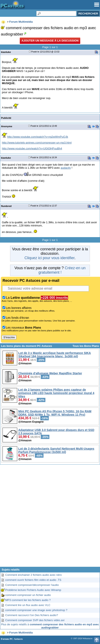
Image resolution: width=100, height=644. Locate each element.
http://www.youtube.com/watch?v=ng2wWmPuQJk (38, 137)
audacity (66, 168)
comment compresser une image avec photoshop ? (36, 610)
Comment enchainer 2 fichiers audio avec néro (34, 575)
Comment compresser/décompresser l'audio (32, 585)
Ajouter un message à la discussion (50, 41)
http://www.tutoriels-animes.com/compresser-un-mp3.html (37, 143)
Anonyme (7, 126)
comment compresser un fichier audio (28, 595)
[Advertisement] (50, 517)
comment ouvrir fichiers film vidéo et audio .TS (33, 580)
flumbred (6, 206)
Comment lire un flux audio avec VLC (28, 605)
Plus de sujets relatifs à (50, 626)
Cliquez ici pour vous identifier (49, 258)
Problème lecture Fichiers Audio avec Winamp (33, 590)
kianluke (6, 52)
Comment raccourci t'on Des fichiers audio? (32, 615)
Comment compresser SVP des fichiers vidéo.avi (35, 620)
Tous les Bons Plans (86, 346)
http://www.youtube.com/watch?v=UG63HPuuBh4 (32, 148)
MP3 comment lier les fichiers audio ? (28, 600)
